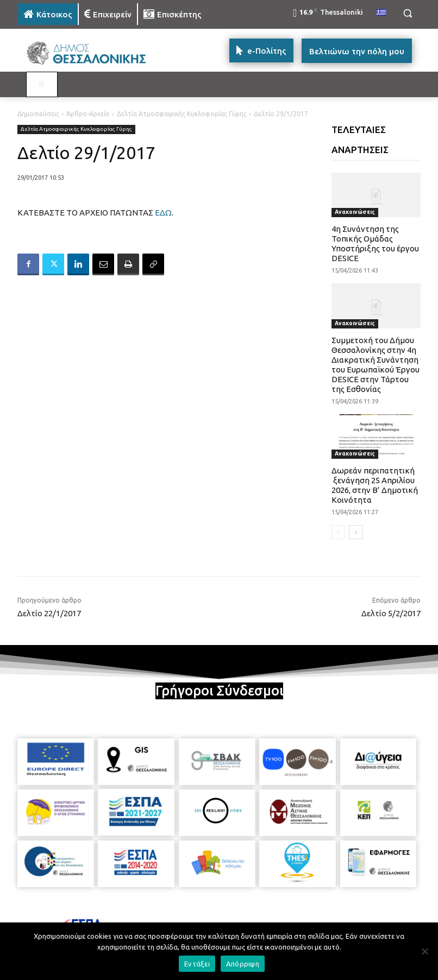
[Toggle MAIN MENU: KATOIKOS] (42, 85)
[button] (407, 13)
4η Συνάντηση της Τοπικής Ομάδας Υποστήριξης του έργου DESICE (375, 244)
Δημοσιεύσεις (38, 114)
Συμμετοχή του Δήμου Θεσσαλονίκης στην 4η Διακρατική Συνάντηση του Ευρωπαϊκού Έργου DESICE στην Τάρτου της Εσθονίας (376, 365)
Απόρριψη (243, 964)
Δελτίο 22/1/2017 (49, 613)
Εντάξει (197, 964)
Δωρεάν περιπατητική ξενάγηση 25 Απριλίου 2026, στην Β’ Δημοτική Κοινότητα (375, 485)
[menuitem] (381, 13)
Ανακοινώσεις (355, 212)
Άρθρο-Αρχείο (88, 114)
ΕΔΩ (163, 213)
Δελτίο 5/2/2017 (391, 613)
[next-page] (356, 532)
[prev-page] (338, 532)
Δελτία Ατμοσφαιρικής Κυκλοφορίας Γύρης (182, 114)
